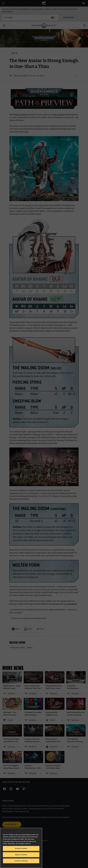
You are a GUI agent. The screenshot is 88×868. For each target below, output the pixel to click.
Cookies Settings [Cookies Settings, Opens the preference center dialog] (21, 861)
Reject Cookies (21, 855)
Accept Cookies (21, 848)
